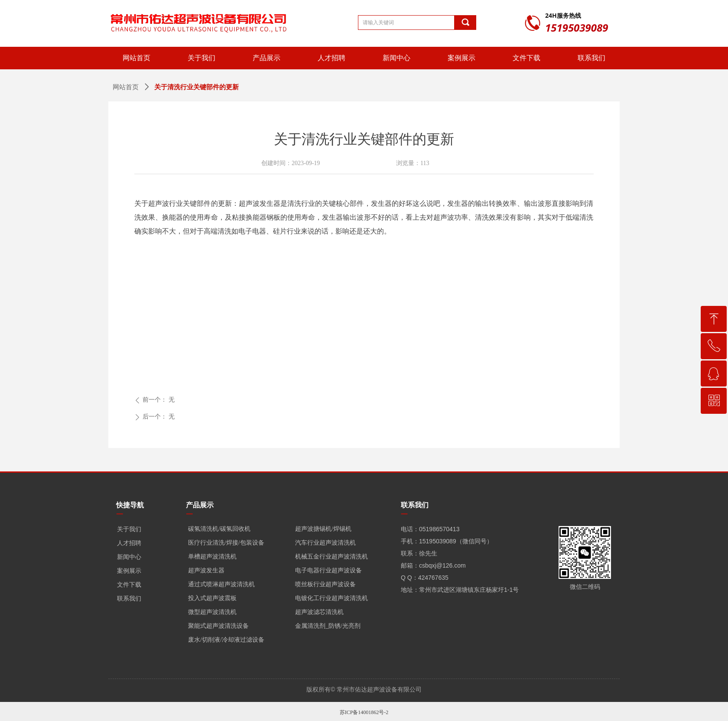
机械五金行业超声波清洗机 (331, 557)
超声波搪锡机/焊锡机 (323, 529)
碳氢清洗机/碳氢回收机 (219, 529)
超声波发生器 (206, 570)
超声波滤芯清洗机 (319, 612)
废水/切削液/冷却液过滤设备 (226, 640)
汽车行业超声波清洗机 (325, 543)
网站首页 (126, 87)
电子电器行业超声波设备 (328, 570)
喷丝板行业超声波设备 (325, 584)
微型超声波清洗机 (212, 612)
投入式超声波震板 (212, 598)
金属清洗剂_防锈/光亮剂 (328, 626)
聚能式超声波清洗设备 (218, 626)
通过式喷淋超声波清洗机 (221, 584)
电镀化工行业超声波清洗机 (331, 598)
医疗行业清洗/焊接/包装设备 (226, 543)
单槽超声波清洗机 (212, 557)
